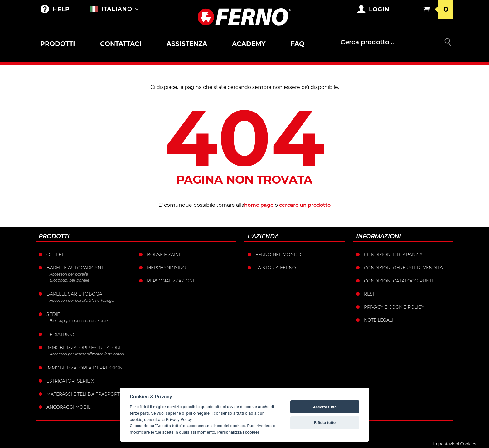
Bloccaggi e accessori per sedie (79, 321)
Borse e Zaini (163, 255)
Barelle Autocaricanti (76, 268)
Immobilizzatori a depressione (86, 368)
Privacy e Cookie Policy (394, 307)
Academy (249, 44)
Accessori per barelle (69, 274)
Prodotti (58, 44)
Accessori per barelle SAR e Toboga (82, 300)
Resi (369, 294)
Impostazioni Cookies (455, 444)
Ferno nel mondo (278, 255)
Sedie (53, 314)
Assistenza (187, 44)
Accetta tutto (325, 407)
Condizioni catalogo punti (399, 281)
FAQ (298, 44)
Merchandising (166, 268)
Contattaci (121, 44)
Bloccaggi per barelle (69, 280)
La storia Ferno (276, 268)
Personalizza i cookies (239, 432)
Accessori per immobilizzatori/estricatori (87, 354)
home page (259, 205)
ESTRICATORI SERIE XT (71, 381)
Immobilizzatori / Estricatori (83, 348)
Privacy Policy (179, 419)
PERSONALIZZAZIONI (170, 281)
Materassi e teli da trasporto (85, 394)
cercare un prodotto (305, 205)
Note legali (379, 320)
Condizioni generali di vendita (403, 268)
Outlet (55, 255)
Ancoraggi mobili (69, 407)
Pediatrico (60, 335)
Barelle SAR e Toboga (74, 294)
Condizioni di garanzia (393, 255)
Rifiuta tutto (325, 423)
